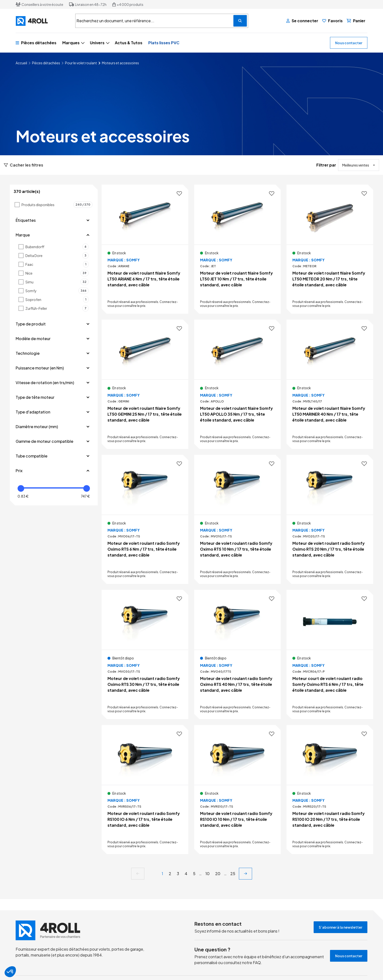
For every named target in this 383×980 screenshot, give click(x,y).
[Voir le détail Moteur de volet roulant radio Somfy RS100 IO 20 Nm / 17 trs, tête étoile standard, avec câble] (330, 790)
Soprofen (57, 300)
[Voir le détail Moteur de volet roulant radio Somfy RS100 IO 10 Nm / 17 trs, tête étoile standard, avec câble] (238, 790)
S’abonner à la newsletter (340, 927)
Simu (57, 282)
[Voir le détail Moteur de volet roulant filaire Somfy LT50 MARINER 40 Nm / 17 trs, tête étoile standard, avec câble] (330, 384)
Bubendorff (57, 247)
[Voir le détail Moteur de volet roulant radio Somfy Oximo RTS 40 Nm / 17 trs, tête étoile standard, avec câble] (238, 654)
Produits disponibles (57, 205)
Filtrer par (326, 165)
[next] (245, 874)
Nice (57, 273)
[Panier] (356, 21)
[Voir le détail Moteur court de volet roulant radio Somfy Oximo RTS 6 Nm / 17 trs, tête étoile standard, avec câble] (330, 654)
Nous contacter (349, 43)
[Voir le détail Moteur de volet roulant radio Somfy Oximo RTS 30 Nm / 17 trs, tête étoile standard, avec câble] (145, 654)
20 (218, 874)
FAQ (257, 963)
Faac (57, 264)
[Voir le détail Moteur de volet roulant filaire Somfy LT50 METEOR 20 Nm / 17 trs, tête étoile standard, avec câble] (330, 249)
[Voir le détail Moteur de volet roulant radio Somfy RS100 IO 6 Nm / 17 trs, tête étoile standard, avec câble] (145, 790)
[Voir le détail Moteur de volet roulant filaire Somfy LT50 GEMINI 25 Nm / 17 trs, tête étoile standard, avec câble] (145, 384)
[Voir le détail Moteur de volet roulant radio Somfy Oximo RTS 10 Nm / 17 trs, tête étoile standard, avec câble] (238, 519)
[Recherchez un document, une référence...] (240, 21)
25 (233, 874)
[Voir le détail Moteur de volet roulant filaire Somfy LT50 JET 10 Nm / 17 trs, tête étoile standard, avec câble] (238, 249)
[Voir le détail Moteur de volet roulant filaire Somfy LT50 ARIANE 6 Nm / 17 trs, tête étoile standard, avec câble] (145, 249)
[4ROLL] (43, 21)
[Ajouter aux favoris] (179, 194)
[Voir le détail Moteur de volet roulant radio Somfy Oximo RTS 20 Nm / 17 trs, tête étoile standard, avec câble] (330, 519)
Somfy (57, 291)
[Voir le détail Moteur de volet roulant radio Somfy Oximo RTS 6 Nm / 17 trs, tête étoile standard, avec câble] (145, 519)
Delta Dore (57, 256)
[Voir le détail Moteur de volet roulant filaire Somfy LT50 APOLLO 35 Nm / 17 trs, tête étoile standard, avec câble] (238, 384)
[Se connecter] (302, 21)
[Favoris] (332, 21)
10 (207, 874)
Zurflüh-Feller (57, 308)
